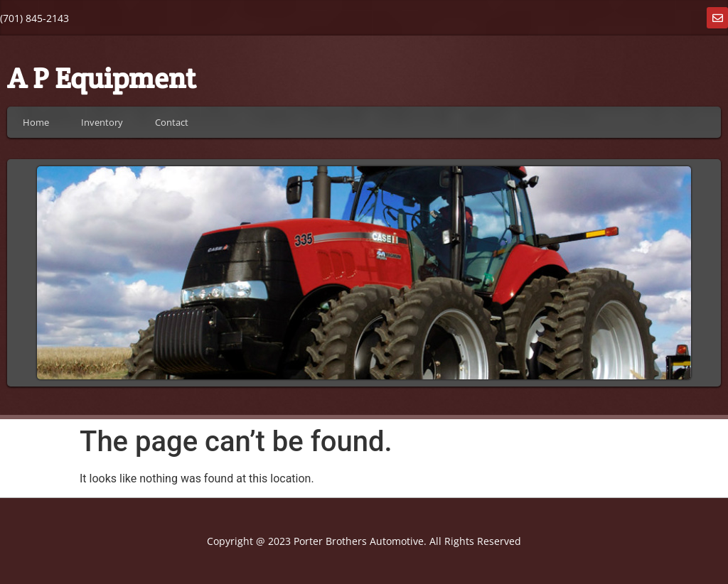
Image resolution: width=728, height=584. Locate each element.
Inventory (102, 122)
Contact (172, 122)
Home (36, 122)
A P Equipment (102, 78)
